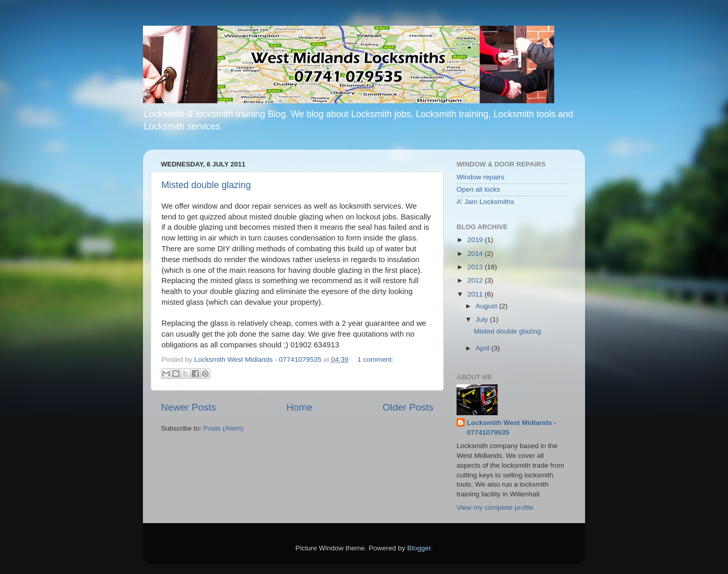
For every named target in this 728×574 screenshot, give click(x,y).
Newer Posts (188, 407)
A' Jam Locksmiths (485, 202)
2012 (476, 280)
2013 (476, 267)
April (484, 348)
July (483, 319)
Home (299, 407)
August (487, 306)
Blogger (419, 548)
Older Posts (408, 407)
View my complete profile (495, 507)
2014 (476, 254)
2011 (476, 294)
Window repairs (480, 177)
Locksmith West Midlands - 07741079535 (512, 428)
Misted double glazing (206, 185)
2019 (476, 240)
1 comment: (376, 359)
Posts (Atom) (224, 428)
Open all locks (478, 189)
